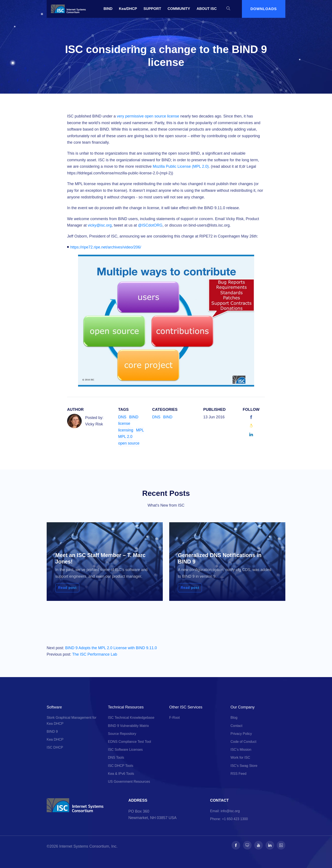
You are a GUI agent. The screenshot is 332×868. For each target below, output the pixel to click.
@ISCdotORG (150, 225)
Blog (234, 718)
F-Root (174, 718)
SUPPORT (152, 9)
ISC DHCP (55, 747)
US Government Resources (129, 782)
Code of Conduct (243, 742)
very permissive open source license (148, 116)
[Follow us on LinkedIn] (270, 845)
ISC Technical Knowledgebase (131, 718)
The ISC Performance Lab (95, 654)
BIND (108, 9)
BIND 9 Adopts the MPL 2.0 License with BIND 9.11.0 (111, 648)
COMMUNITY (179, 9)
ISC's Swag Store (244, 766)
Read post (67, 588)
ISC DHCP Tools (121, 766)
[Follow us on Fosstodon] (247, 845)
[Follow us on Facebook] (236, 845)
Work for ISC (240, 758)
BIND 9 (52, 732)
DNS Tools (116, 758)
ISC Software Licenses (125, 750)
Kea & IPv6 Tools (121, 774)
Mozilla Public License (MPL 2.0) (181, 166)
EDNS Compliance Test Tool (129, 742)
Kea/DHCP (128, 9)
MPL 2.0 (125, 437)
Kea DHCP (55, 739)
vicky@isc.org (100, 225)
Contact (236, 726)
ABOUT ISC (207, 9)
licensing (126, 430)
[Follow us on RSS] (281, 845)
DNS (122, 417)
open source (129, 443)
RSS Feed (238, 774)
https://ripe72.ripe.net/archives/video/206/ (106, 247)
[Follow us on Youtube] (258, 845)
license (124, 423)
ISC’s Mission (241, 750)
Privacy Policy (241, 734)
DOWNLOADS (264, 9)
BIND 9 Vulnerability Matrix (128, 726)
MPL (140, 430)
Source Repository (122, 734)
